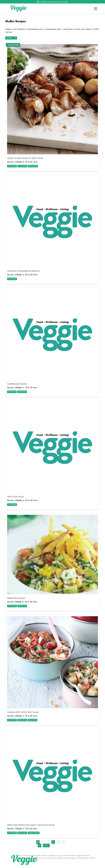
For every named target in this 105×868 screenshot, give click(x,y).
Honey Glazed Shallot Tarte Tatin (25, 158)
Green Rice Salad (16, 598)
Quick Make (22, 392)
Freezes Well (33, 166)
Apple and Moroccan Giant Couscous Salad (31, 825)
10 (58, 842)
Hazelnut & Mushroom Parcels (23, 271)
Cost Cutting (12, 166)
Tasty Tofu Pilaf (15, 497)
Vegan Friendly (34, 833)
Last (46, 846)
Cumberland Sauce (17, 384)
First (38, 842)
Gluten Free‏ (12, 392)
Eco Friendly (22, 166)
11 (63, 842)
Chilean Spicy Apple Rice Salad (23, 712)
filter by (11, 38)
